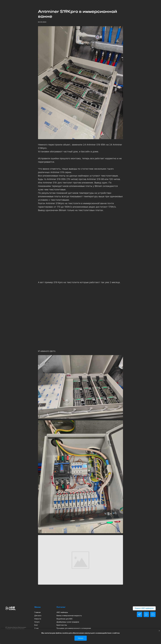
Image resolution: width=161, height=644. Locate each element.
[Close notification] (159, 631)
